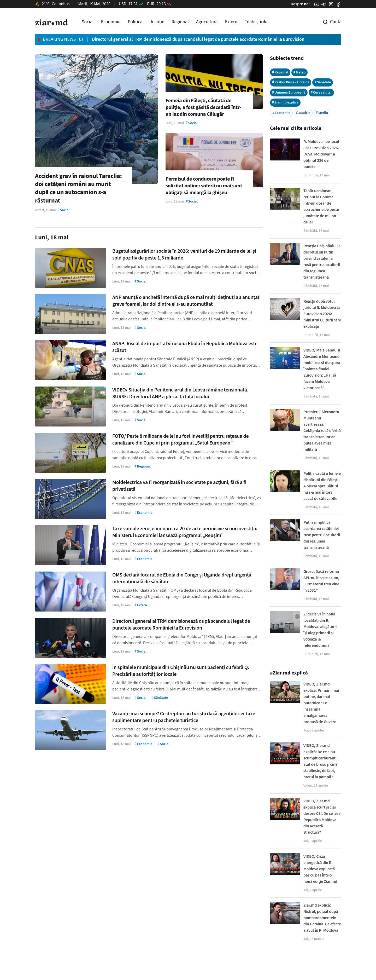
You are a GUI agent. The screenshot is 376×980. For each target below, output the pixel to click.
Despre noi (300, 4)
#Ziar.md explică (289, 673)
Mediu (322, 113)
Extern (231, 22)
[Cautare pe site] (328, 22)
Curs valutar (321, 92)
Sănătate (323, 82)
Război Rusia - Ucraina (291, 82)
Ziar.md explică (285, 102)
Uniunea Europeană (289, 92)
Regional (180, 22)
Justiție (157, 22)
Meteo (299, 72)
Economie (111, 22)
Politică (135, 22)
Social (88, 22)
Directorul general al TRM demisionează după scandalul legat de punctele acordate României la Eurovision (198, 39)
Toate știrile (256, 22)
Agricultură (207, 22)
